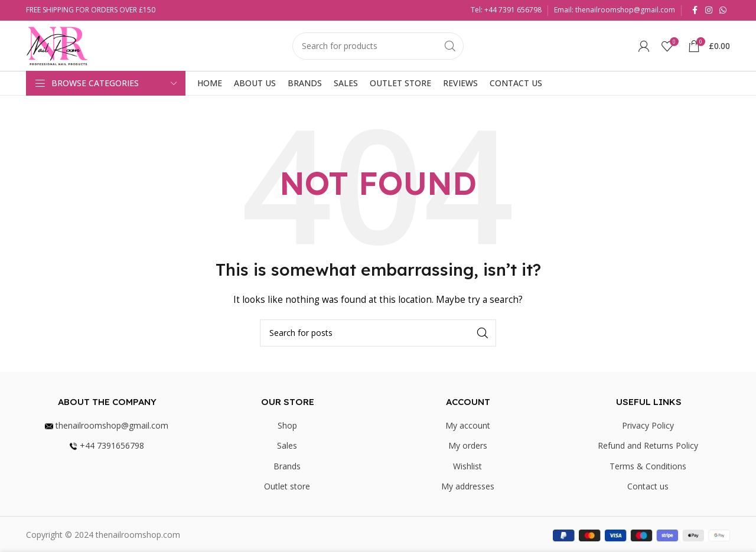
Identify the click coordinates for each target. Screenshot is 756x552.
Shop (287, 425)
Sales (287, 445)
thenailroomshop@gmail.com (107, 425)
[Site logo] (57, 45)
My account (468, 425)
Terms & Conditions (648, 466)
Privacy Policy (648, 425)
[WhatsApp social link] (723, 10)
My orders (468, 445)
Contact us (648, 486)
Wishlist (467, 466)
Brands (287, 466)
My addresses (468, 486)
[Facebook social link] (695, 10)
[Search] (378, 46)
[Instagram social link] (709, 10)
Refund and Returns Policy (648, 445)
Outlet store (287, 486)
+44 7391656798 (107, 445)
